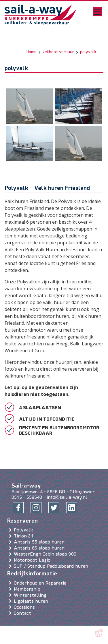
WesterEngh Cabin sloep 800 (46, 555)
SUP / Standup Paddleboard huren (52, 567)
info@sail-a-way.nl (67, 498)
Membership (28, 589)
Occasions (25, 608)
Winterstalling (31, 595)
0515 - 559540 (27, 498)
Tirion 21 (25, 537)
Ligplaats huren (32, 602)
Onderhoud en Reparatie (41, 583)
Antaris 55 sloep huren (40, 543)
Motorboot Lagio (33, 561)
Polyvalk (24, 531)
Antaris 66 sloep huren (40, 549)
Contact (24, 614)
